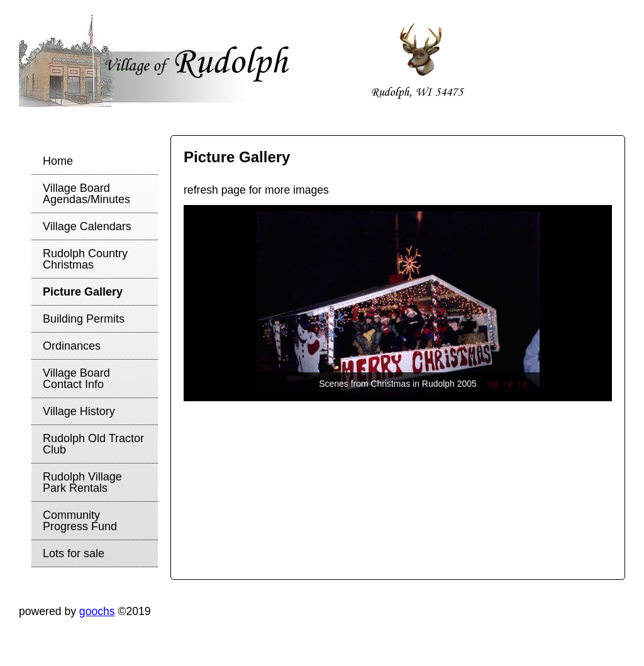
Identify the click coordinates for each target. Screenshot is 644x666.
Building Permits (84, 319)
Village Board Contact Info (76, 379)
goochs (97, 611)
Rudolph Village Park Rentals (82, 482)
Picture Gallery (83, 292)
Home (58, 161)
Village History (79, 411)
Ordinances (72, 346)
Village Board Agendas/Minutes (86, 194)
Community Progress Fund (80, 521)
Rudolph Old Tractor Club (93, 444)
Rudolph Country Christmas (85, 259)
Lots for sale (74, 553)
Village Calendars (87, 226)
